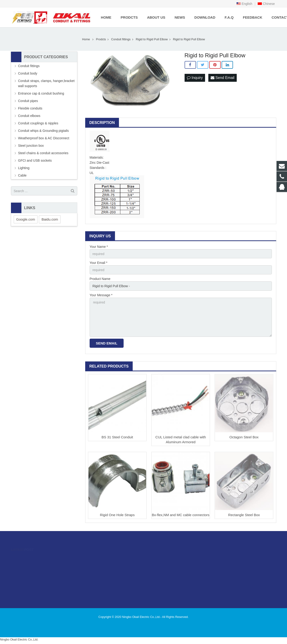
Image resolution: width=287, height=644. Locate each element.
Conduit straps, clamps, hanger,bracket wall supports (46, 83)
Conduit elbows (29, 116)
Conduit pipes (28, 101)
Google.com (26, 219)
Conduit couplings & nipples (38, 123)
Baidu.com (50, 219)
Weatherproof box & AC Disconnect (44, 138)
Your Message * (101, 295)
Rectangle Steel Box (244, 515)
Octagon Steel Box (244, 437)
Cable (22, 175)
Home (86, 39)
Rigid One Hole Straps (117, 515)
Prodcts (101, 39)
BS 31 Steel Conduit (117, 437)
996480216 (160, 558)
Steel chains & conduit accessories (43, 153)
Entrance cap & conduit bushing (41, 93)
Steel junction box (31, 146)
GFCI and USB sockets (35, 160)
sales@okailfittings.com (168, 572)
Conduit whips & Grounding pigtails (44, 131)
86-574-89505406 (163, 565)
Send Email (223, 78)
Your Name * (99, 247)
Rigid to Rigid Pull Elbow (152, 39)
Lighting (24, 168)
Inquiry (195, 78)
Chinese (266, 4)
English (244, 4)
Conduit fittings (121, 39)
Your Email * (99, 263)
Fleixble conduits (30, 108)
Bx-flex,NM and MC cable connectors (181, 515)
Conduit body (28, 73)
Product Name (100, 279)
